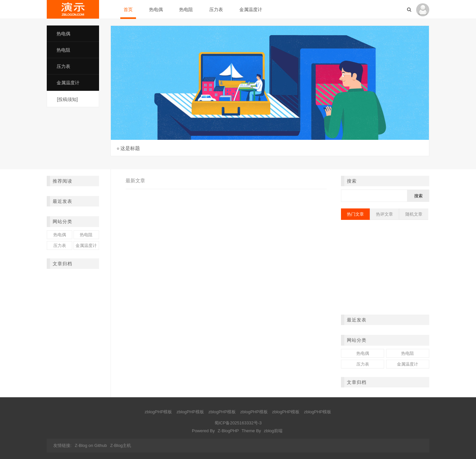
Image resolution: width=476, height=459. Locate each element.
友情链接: (62, 445)
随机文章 (414, 214)
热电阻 (186, 9)
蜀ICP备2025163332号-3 (238, 423)
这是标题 (130, 148)
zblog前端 (273, 431)
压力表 (216, 9)
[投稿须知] (67, 99)
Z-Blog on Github (91, 445)
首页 (128, 9)
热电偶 (156, 9)
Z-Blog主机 (121, 445)
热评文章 (384, 214)
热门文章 (355, 214)
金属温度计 (251, 9)
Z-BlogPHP (228, 431)
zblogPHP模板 (159, 412)
